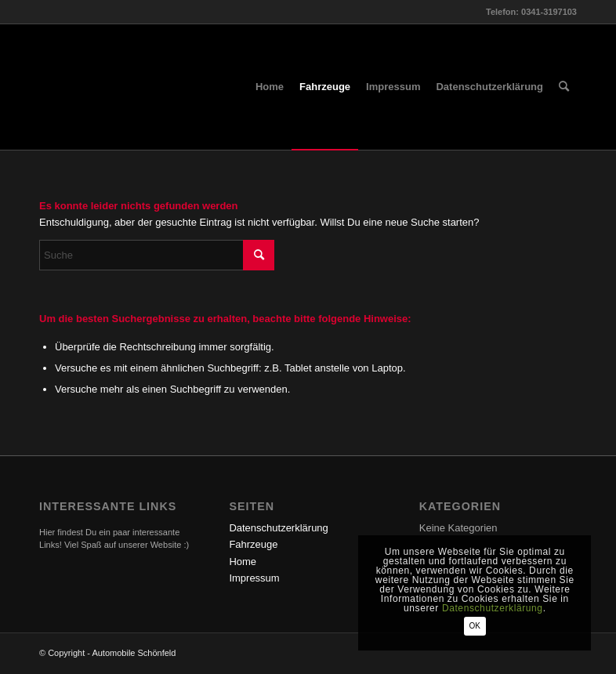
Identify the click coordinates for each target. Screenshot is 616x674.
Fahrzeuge (253, 544)
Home (243, 562)
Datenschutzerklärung (278, 528)
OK (484, 626)
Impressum (254, 578)
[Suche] (564, 87)
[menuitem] (270, 87)
